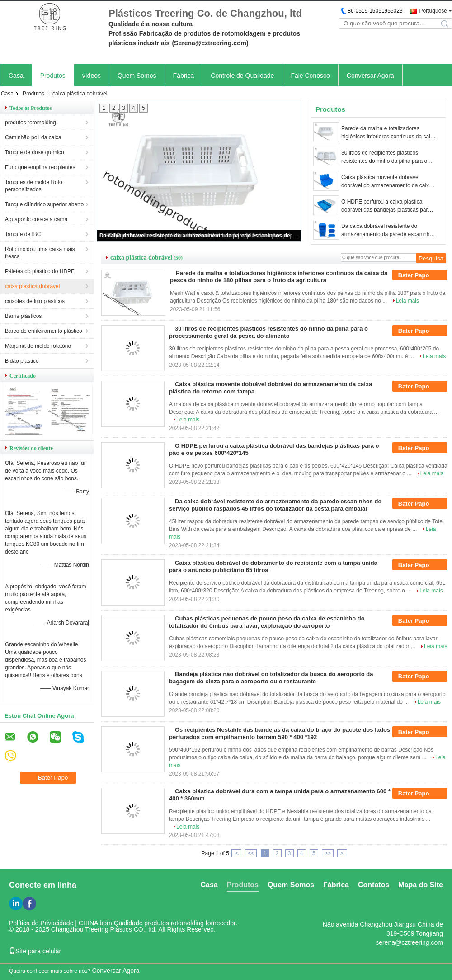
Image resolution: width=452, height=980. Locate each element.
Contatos (374, 885)
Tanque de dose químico (35, 152)
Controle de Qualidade (242, 76)
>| (342, 853)
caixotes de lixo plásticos (35, 301)
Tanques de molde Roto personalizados (34, 186)
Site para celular (35, 951)
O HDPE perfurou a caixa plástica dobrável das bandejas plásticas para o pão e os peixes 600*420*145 (388, 206)
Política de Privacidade (41, 923)
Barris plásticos (23, 316)
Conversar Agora (370, 76)
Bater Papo (420, 275)
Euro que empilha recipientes (40, 167)
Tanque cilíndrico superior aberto (44, 204)
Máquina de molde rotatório (38, 346)
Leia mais (407, 301)
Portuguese (433, 11)
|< (236, 853)
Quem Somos (137, 76)
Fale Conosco (310, 76)
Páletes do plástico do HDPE (40, 271)
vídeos (92, 76)
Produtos (53, 76)
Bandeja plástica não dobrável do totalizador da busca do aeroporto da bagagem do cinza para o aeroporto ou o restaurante (271, 678)
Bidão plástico (22, 361)
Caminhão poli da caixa (33, 137)
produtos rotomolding (31, 123)
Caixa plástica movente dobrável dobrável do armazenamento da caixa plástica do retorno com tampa (387, 182)
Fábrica (184, 76)
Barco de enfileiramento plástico (44, 331)
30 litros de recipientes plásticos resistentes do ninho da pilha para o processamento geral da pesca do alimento (384, 157)
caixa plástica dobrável (32, 286)
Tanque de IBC (23, 234)
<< (251, 853)
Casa (16, 76)
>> (328, 853)
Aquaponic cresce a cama (36, 219)
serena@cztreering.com (409, 942)
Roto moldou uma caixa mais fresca (40, 253)
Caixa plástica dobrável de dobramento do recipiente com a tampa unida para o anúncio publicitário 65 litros (273, 566)
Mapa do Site (421, 885)
